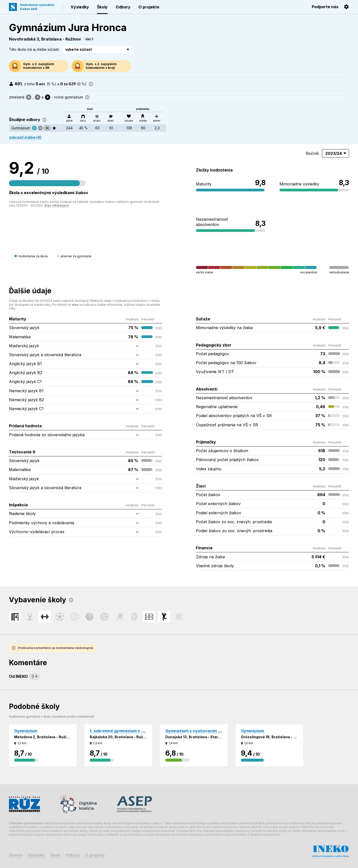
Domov (16, 855)
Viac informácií (57, 205)
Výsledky (80, 7)
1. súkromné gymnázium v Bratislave (126, 731)
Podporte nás (325, 7)
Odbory (123, 7)
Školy (102, 7)
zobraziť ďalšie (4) (25, 137)
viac (88, 39)
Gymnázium (21, 128)
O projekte (149, 7)
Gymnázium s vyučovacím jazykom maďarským (212, 731)
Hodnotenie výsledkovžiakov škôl (37, 7)
